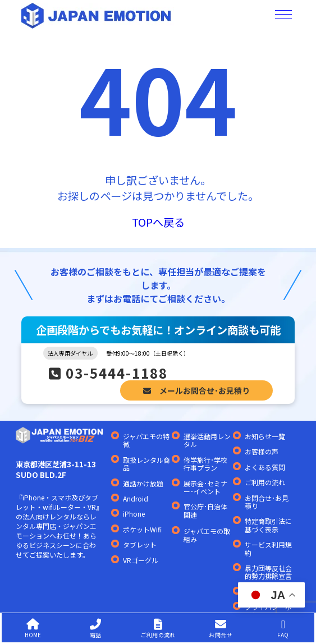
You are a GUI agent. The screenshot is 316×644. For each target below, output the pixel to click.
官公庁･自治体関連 (205, 511)
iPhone (134, 514)
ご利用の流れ (265, 482)
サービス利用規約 (268, 549)
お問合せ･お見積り (267, 502)
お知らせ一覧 (265, 436)
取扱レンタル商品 (146, 464)
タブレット (140, 545)
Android (136, 499)
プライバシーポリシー (268, 611)
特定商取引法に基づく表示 (268, 525)
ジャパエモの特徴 (146, 441)
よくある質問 (265, 467)
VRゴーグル (141, 560)
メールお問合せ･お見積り (196, 390)
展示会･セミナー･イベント (205, 488)
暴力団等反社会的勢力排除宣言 (268, 572)
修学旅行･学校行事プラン (205, 464)
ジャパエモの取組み (207, 535)
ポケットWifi (142, 530)
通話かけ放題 (143, 484)
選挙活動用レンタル (207, 441)
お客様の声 (262, 452)
